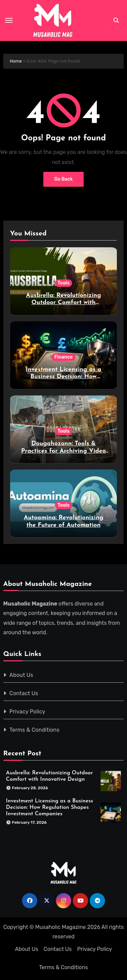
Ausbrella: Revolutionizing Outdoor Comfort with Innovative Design (63, 303)
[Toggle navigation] (9, 20)
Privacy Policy (27, 712)
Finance (63, 357)
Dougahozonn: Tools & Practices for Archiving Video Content (63, 451)
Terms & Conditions (35, 730)
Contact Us (24, 693)
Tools (64, 283)
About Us (21, 675)
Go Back (63, 179)
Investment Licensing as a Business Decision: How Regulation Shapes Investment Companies (50, 807)
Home (16, 61)
